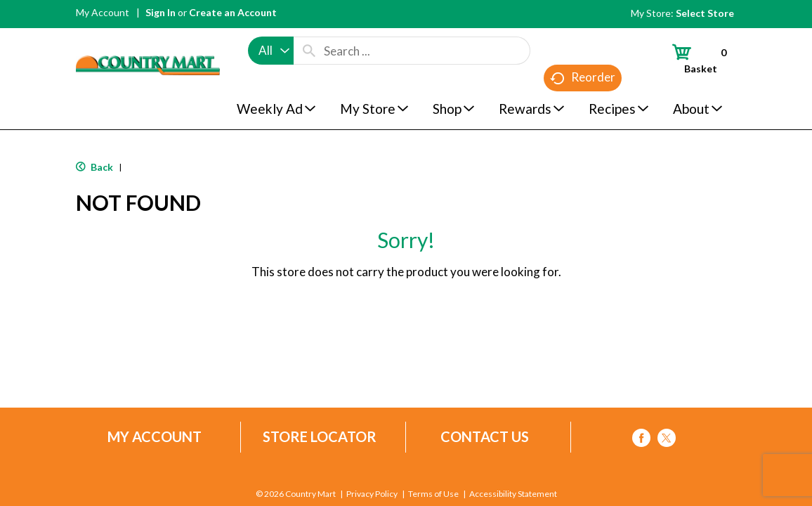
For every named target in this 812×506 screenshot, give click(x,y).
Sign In (161, 12)
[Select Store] (706, 13)
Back (94, 167)
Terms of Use (433, 494)
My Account (103, 12)
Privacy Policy (372, 494)
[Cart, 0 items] (693, 58)
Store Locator (320, 437)
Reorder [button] (583, 78)
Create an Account (233, 12)
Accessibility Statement (513, 494)
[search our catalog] (309, 51)
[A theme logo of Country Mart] (148, 39)
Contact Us (485, 437)
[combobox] (271, 51)
